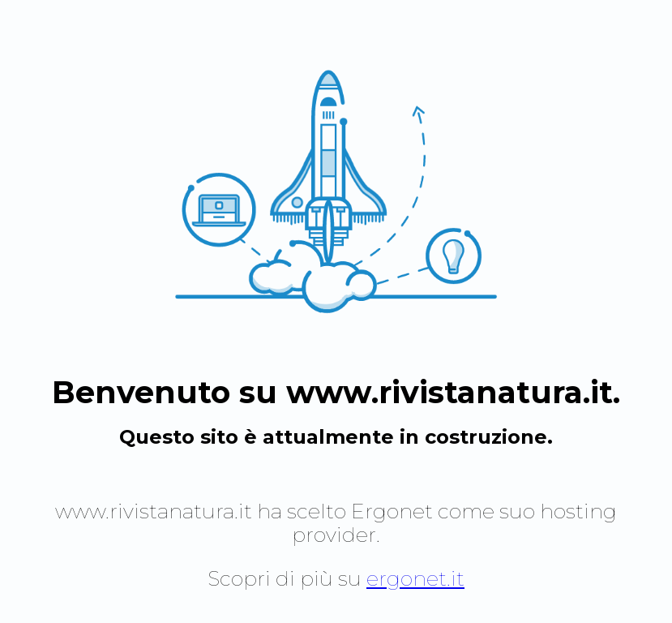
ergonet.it (415, 578)
